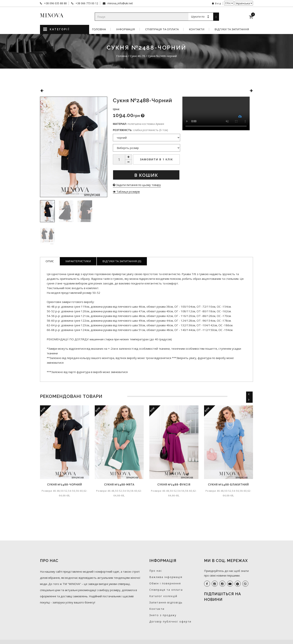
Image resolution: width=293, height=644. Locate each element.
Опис (50, 261)
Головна (99, 29)
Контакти (197, 29)
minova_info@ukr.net (120, 3)
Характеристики (78, 261)
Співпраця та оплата (162, 29)
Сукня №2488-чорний (65, 485)
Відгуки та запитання (232, 29)
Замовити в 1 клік (156, 159)
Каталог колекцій (163, 596)
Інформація (125, 29)
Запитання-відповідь (166, 602)
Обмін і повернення (165, 583)
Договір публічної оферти (170, 621)
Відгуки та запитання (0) (122, 261)
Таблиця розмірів (126, 192)
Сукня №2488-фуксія (174, 485)
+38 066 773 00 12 (86, 3)
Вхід (217, 3)
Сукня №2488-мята (119, 485)
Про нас (156, 571)
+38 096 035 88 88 (55, 3)
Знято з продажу (163, 615)
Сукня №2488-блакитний (228, 485)
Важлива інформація (166, 577)
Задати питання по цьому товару (137, 185)
